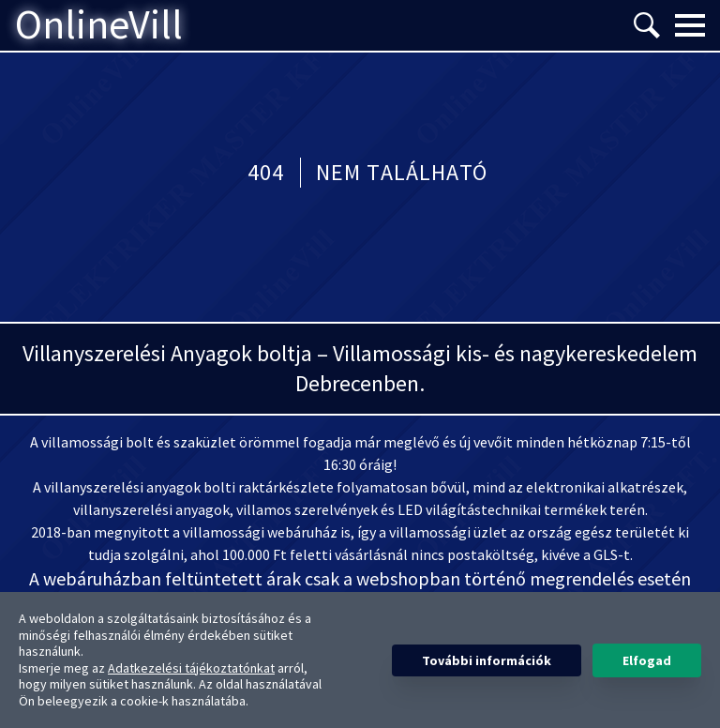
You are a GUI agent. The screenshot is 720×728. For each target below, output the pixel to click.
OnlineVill (99, 25)
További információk (487, 660)
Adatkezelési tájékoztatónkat (191, 668)
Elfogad (647, 660)
